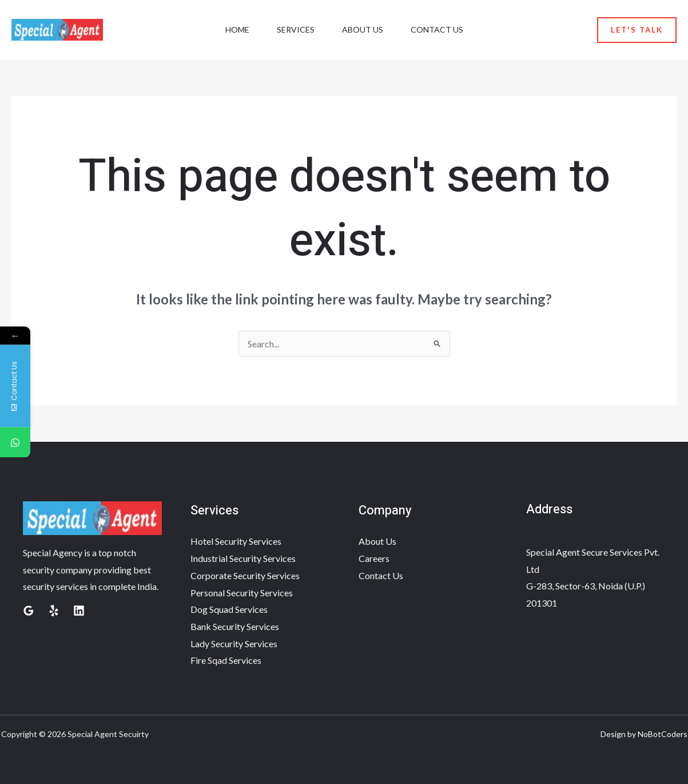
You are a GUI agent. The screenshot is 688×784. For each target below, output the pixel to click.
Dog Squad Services (229, 609)
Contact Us (437, 29)
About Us (363, 29)
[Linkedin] (79, 611)
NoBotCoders (663, 734)
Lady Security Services (234, 644)
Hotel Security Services (236, 541)
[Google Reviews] (29, 611)
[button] (637, 30)
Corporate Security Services (245, 575)
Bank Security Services (235, 626)
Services (296, 29)
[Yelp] (54, 611)
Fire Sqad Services (226, 660)
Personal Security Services (242, 593)
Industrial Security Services (243, 558)
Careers (374, 558)
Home (237, 29)
